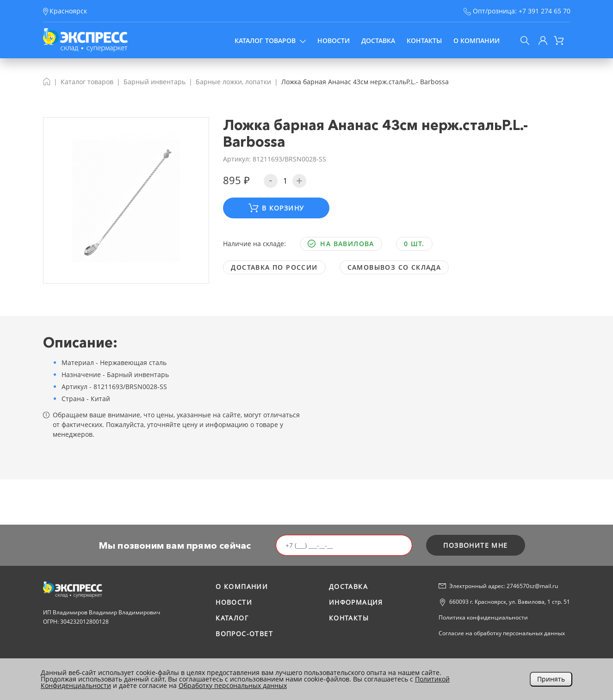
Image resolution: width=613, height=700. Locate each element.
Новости (334, 40)
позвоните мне (475, 545)
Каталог (232, 618)
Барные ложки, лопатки (233, 82)
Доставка (378, 40)
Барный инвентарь (155, 82)
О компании (477, 40)
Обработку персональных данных (233, 685)
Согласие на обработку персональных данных (502, 633)
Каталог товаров (270, 40)
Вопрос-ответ (244, 634)
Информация (356, 602)
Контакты (424, 40)
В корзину (276, 208)
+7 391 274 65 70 (545, 11)
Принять (551, 679)
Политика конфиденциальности (483, 617)
